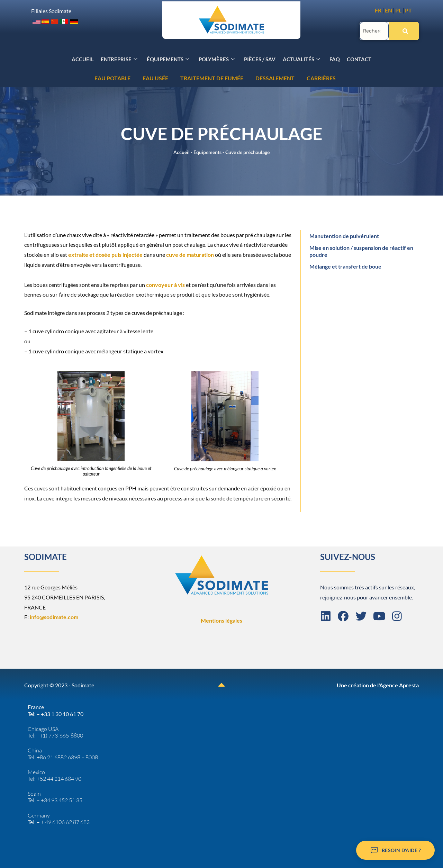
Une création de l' (358, 684)
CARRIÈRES (188, 77)
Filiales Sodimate (51, 11)
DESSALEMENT (141, 77)
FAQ (334, 58)
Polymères (217, 58)
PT (408, 10)
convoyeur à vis (166, 284)
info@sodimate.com (54, 616)
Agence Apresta (399, 684)
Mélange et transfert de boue (345, 266)
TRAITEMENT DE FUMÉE (78, 77)
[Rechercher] (404, 30)
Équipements (169, 58)
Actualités (301, 58)
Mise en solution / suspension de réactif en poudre (361, 250)
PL (398, 10)
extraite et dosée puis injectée (105, 254)
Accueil (84, 58)
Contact (358, 58)
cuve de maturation (190, 254)
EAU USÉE (22, 77)
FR (378, 10)
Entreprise (120, 58)
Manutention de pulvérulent (344, 235)
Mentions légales (221, 620)
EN (388, 10)
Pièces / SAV (260, 58)
